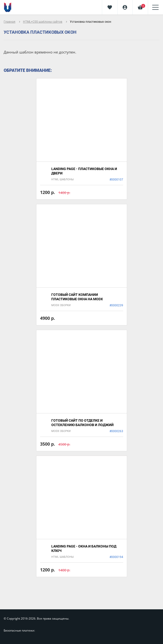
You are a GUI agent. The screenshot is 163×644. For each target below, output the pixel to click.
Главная (10, 22)
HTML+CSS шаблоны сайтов (43, 22)
